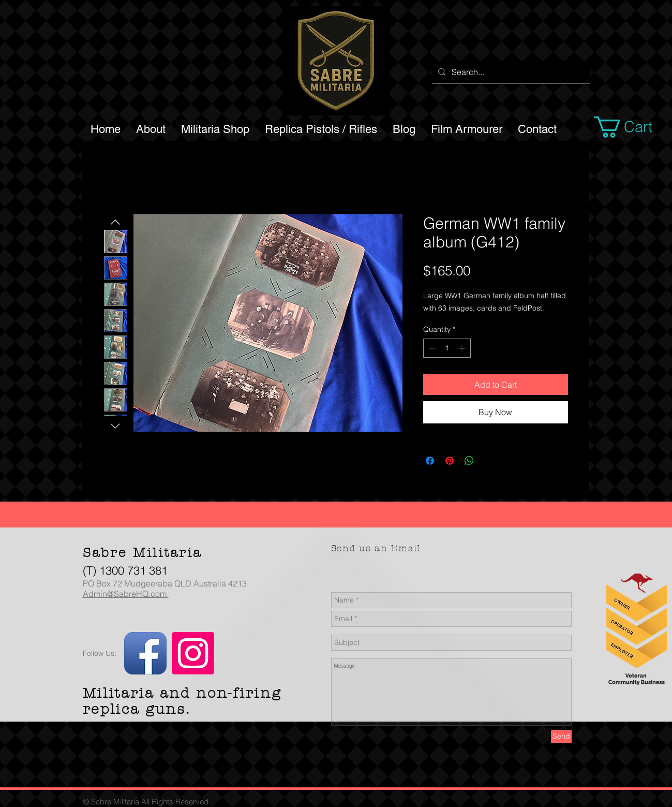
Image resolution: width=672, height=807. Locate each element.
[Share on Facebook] (430, 461)
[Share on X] (489, 461)
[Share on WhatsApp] (469, 461)
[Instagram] (193, 653)
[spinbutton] (447, 348)
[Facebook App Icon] (145, 653)
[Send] (561, 736)
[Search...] (510, 72)
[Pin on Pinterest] (450, 461)
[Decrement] (431, 348)
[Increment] (463, 348)
